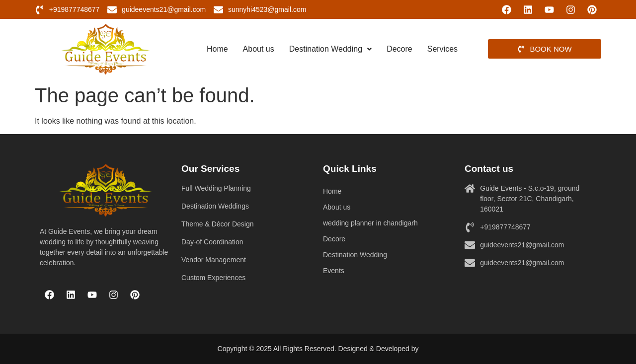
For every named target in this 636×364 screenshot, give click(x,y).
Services (442, 49)
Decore (399, 49)
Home (217, 49)
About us (259, 49)
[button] (330, 49)
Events (334, 271)
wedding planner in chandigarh (370, 223)
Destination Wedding (330, 49)
